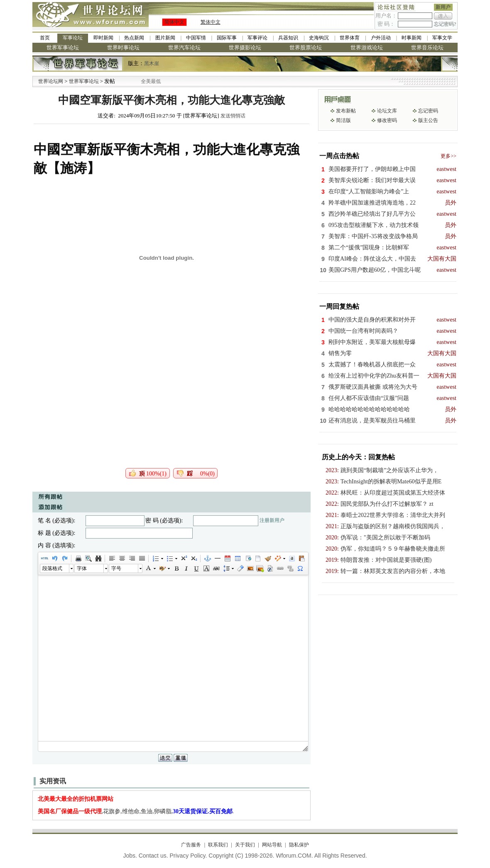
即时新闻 (103, 38)
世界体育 (350, 38)
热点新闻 (134, 38)
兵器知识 (288, 38)
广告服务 (191, 845)
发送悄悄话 (233, 116)
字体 (82, 568)
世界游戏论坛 (367, 48)
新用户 (443, 7)
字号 (116, 568)
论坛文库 (387, 111)
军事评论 (257, 38)
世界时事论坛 (123, 48)
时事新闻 (412, 38)
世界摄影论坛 (245, 48)
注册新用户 (272, 520)
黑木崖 (152, 63)
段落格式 (52, 568)
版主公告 (428, 120)
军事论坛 (73, 38)
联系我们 (218, 845)
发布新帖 (346, 111)
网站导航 (272, 845)
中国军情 (196, 38)
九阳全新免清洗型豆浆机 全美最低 (145, 81)
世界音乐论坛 (427, 48)
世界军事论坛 (63, 48)
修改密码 (387, 120)
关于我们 (245, 845)
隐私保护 (299, 845)
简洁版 (343, 120)
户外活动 (381, 38)
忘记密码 (428, 111)
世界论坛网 (51, 81)
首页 (45, 38)
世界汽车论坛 (184, 48)
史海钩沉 (319, 38)
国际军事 (227, 38)
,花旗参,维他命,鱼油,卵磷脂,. (136, 811)
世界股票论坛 (306, 48)
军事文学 (442, 38)
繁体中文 (211, 22)
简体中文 (174, 22)
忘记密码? (445, 24)
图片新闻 (165, 38)
